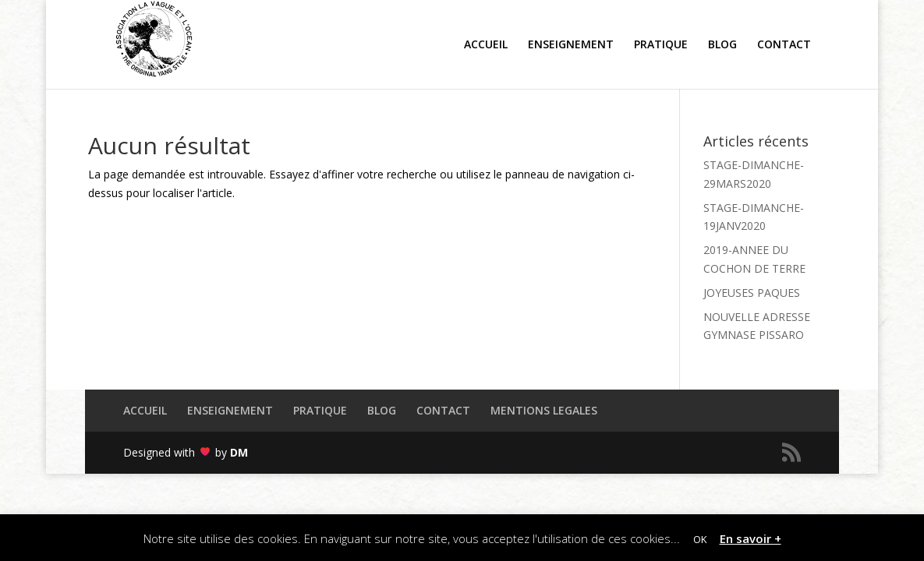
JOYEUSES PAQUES (752, 293)
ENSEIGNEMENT (230, 410)
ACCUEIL (145, 410)
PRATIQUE (320, 410)
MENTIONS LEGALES (544, 410)
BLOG (382, 410)
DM (239, 452)
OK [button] (700, 539)
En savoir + (751, 538)
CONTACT (443, 410)
